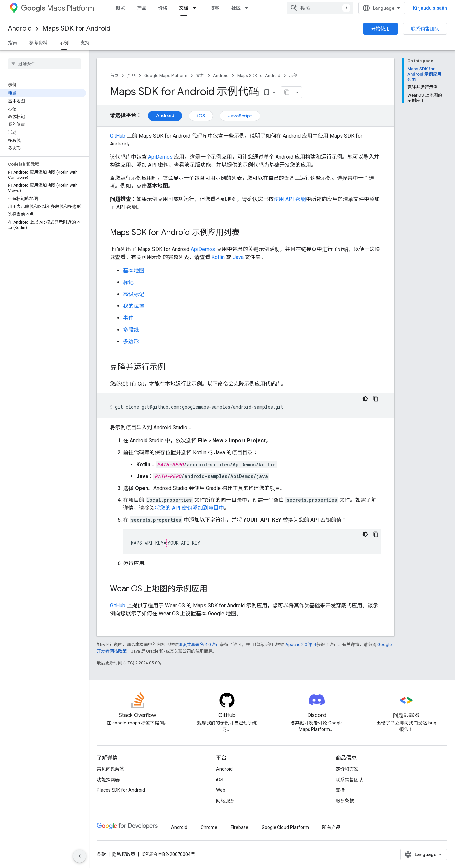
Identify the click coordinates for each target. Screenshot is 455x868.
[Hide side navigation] (80, 856)
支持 (85, 43)
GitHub (118, 136)
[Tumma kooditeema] (365, 399)
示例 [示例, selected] (64, 43)
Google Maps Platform (166, 75)
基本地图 (134, 270)
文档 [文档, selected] (184, 8)
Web (221, 790)
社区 (236, 8)
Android (20, 29)
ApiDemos (160, 157)
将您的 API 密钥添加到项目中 (189, 508)
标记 (128, 282)
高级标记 (134, 294)
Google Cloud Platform (285, 827)
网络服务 (225, 801)
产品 (142, 8)
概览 (120, 8)
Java (238, 257)
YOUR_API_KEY (184, 543)
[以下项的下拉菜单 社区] (248, 8)
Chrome (209, 827)
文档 (200, 75)
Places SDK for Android (121, 790)
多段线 (131, 330)
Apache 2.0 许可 (301, 644)
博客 (215, 8)
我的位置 (134, 306)
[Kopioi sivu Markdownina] (287, 92)
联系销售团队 (425, 29)
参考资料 (38, 43)
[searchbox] (44, 64)
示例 (293, 75)
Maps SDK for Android (76, 29)
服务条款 (345, 801)
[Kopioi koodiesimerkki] (376, 399)
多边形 (131, 342)
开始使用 (380, 29)
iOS (201, 116)
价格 (163, 8)
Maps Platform (58, 8)
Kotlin (218, 257)
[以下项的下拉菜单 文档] (196, 8)
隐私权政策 (124, 854)
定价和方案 (347, 769)
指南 (13, 43)
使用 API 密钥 (290, 199)
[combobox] (320, 8)
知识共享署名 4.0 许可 (199, 644)
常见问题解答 (111, 769)
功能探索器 (108, 780)
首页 (114, 75)
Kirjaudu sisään (430, 8)
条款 (101, 854)
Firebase (240, 827)
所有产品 (331, 827)
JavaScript (240, 116)
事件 (128, 318)
